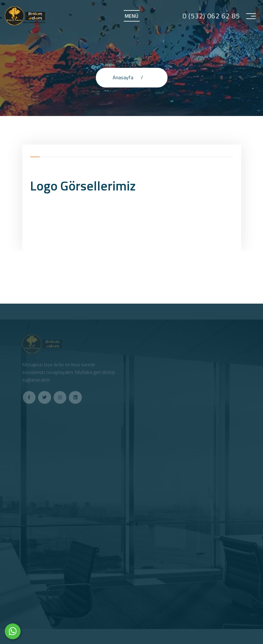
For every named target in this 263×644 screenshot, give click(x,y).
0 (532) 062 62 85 (211, 16)
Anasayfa (123, 77)
